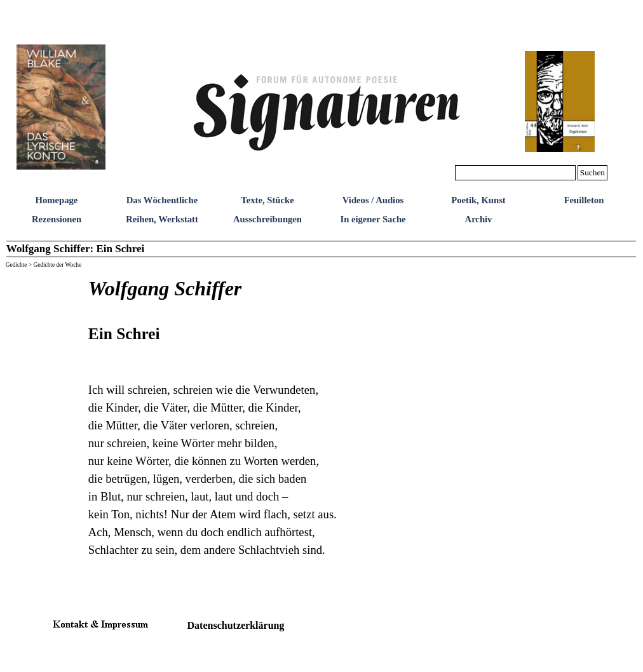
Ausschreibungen (267, 219)
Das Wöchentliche (162, 200)
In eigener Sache (373, 219)
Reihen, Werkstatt (162, 219)
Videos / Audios (373, 200)
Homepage (57, 200)
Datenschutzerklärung (236, 625)
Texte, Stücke (267, 200)
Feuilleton (584, 200)
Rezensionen (57, 219)
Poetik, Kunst (478, 200)
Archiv (479, 219)
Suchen (592, 172)
